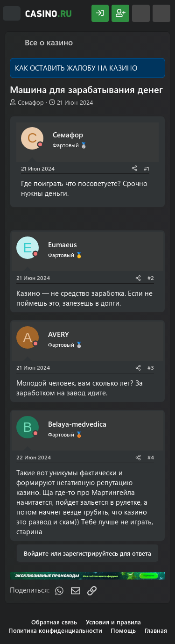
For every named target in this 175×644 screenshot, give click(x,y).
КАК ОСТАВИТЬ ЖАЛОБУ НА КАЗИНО (76, 68)
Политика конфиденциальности (55, 630)
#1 (147, 168)
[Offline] (40, 145)
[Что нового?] (141, 13)
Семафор (31, 102)
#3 (151, 367)
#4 (151, 457)
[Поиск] (161, 13)
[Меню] (12, 14)
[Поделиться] (134, 168)
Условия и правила (113, 622)
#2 (151, 278)
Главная (156, 630)
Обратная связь (54, 622)
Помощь (123, 630)
